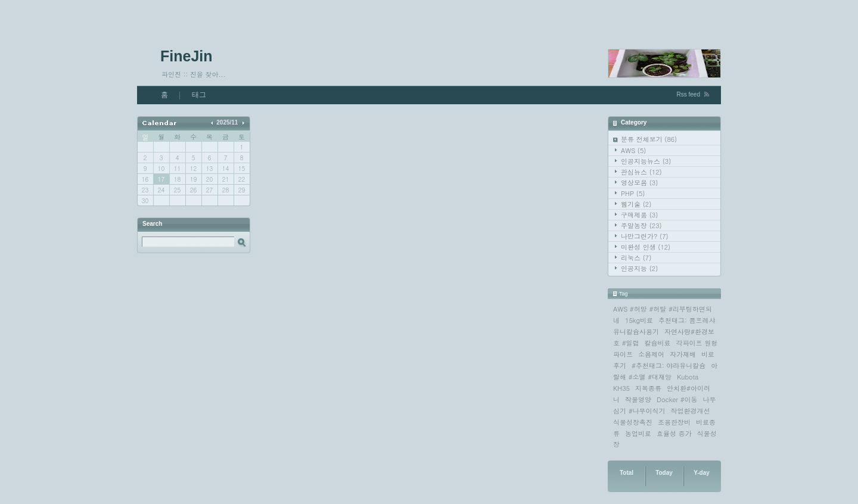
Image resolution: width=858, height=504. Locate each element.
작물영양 (638, 399)
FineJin (186, 56)
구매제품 (639, 215)
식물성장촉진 (633, 422)
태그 (199, 95)
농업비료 (638, 433)
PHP (633, 193)
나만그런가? (645, 236)
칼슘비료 (658, 343)
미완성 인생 (646, 247)
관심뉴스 (641, 172)
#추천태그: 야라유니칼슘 (669, 365)
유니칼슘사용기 (636, 332)
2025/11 (227, 122)
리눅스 (636, 258)
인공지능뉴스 (646, 161)
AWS (633, 150)
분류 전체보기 (649, 139)
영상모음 (639, 183)
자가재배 (683, 354)
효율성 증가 (674, 433)
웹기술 (636, 204)
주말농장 (641, 225)
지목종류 (648, 388)
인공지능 (639, 268)
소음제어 (651, 354)
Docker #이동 (677, 399)
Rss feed (688, 94)
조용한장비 (674, 422)
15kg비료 (639, 320)
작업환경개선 (691, 411)
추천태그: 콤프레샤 (687, 320)
